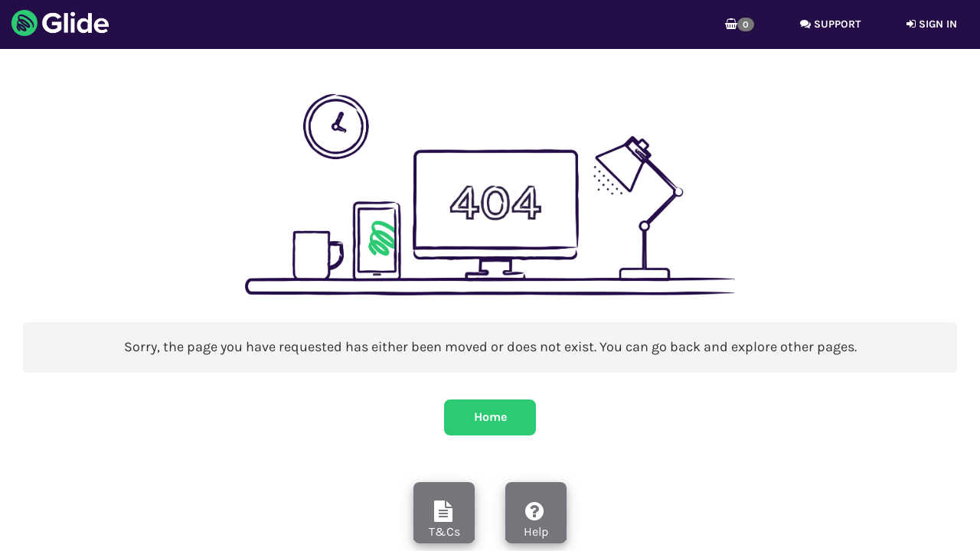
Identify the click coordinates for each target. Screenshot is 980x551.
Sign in (932, 24)
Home (490, 417)
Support (830, 24)
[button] (740, 24)
